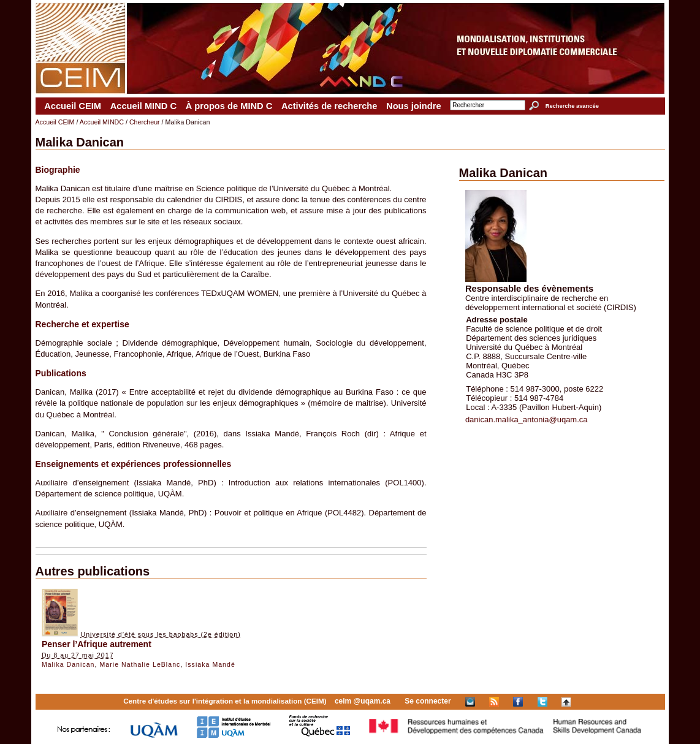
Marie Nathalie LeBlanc (140, 664)
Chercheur (145, 122)
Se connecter (428, 701)
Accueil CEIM (73, 106)
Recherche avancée (572, 106)
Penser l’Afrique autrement (97, 644)
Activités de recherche (329, 106)
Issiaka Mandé (210, 664)
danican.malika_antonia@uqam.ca (527, 419)
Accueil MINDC (102, 122)
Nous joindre (414, 106)
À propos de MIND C (229, 106)
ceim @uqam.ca (363, 701)
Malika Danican (68, 664)
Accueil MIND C (143, 106)
